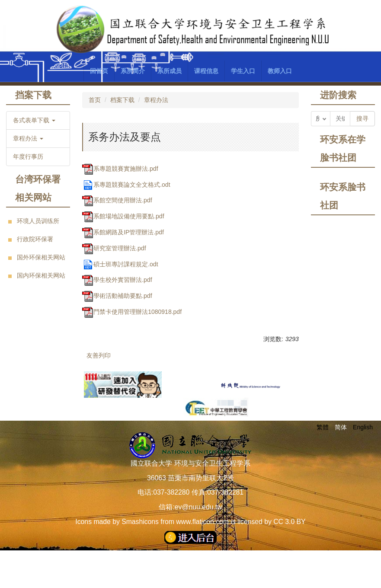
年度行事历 (28, 157)
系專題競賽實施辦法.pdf (120, 169)
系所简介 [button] (133, 71)
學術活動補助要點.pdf (117, 296)
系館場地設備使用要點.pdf (123, 216)
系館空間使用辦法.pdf (117, 200)
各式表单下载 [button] (34, 120)
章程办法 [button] (28, 138)
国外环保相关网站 (41, 257)
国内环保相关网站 (41, 275)
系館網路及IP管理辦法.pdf (123, 232)
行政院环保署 (35, 239)
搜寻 (362, 118)
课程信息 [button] (206, 71)
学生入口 (243, 71)
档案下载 (122, 100)
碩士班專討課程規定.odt (120, 264)
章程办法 (156, 100)
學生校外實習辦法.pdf (117, 280)
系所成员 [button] (170, 71)
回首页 (99, 71)
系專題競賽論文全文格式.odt (126, 185)
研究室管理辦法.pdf (114, 248)
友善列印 (99, 355)
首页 (95, 100)
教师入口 (280, 71)
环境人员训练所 (38, 221)
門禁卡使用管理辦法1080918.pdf (132, 312)
